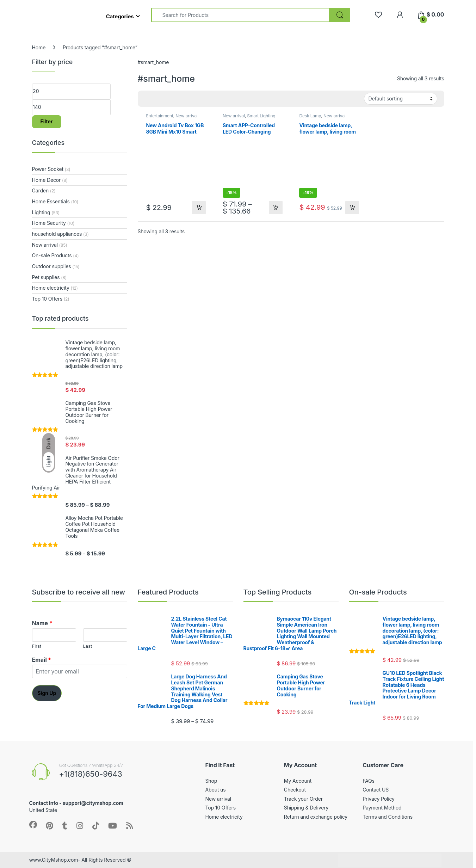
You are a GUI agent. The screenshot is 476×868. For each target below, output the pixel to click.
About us (216, 790)
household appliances (57, 234)
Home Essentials (51, 201)
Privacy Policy (379, 799)
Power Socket (48, 169)
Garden (41, 190)
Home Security (49, 223)
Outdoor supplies (52, 266)
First (37, 646)
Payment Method (382, 808)
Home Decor (47, 180)
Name (42, 623)
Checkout (295, 790)
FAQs (369, 781)
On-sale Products (52, 255)
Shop (211, 781)
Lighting (41, 212)
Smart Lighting (261, 116)
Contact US (376, 790)
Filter (47, 121)
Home (39, 47)
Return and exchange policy (316, 817)
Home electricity (51, 288)
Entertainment (159, 116)
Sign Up (47, 693)
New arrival (187, 116)
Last (88, 646)
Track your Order (303, 799)
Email (42, 660)
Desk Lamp (310, 116)
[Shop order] (401, 99)
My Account (298, 781)
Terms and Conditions (388, 817)
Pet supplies (46, 277)
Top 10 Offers (47, 299)
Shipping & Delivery (306, 808)
